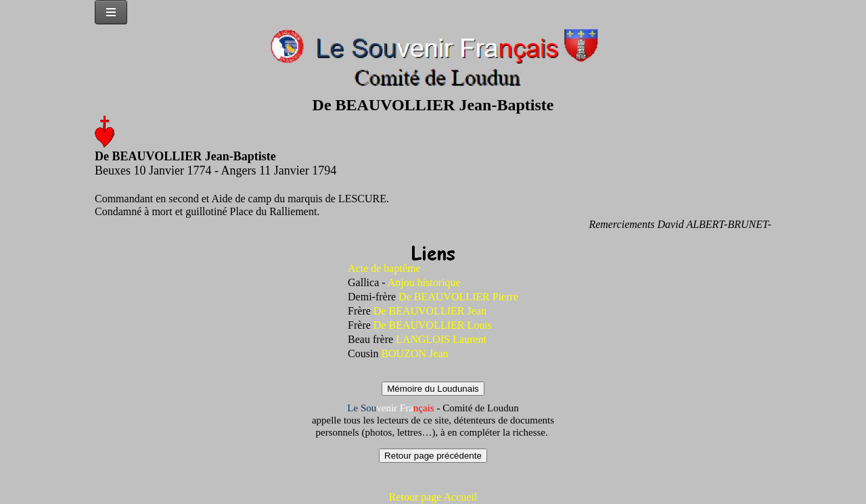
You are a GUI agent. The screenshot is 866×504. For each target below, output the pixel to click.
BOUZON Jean (414, 353)
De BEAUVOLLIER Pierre (458, 297)
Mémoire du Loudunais (433, 389)
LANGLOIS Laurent (441, 339)
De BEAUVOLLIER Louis (431, 325)
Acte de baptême (384, 268)
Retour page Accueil (433, 497)
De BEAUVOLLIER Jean (430, 311)
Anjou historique (424, 282)
